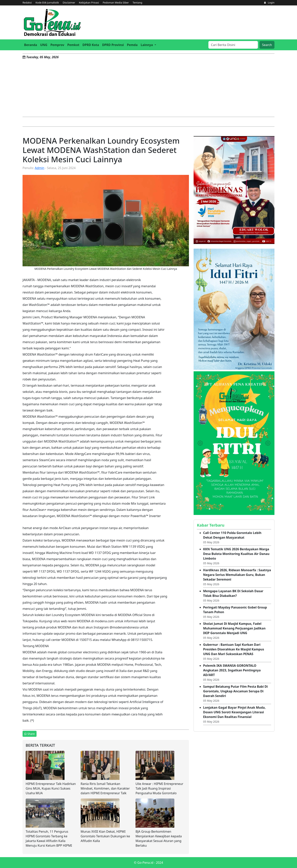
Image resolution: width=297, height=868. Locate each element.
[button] (148, 45)
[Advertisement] (148, 88)
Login (269, 3)
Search (267, 45)
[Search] (233, 45)
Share (30, 734)
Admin (40, 168)
